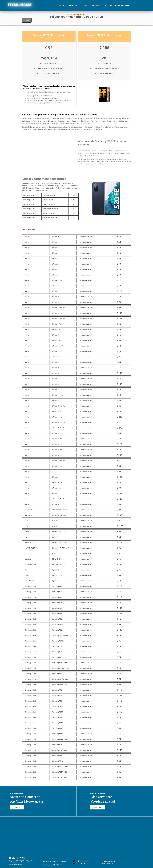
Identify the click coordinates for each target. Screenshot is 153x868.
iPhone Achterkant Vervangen (117, 5)
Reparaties (73, 5)
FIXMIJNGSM (20, 5)
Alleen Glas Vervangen (91, 5)
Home (62, 5)
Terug (27, 20)
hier (55, 103)
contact (68, 223)
